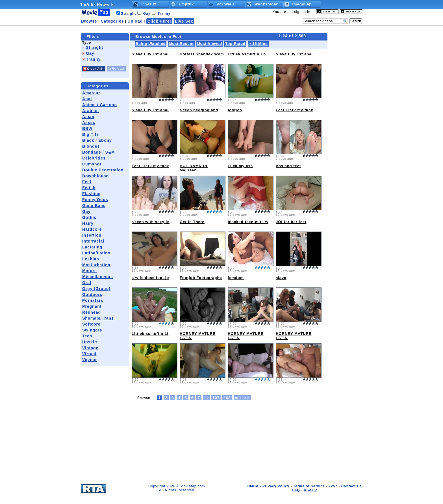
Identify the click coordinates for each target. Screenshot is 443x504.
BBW (87, 128)
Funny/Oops (95, 200)
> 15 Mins (258, 44)
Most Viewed (210, 44)
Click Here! (159, 21)
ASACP (310, 490)
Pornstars (93, 300)
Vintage (90, 348)
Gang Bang (94, 206)
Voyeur (90, 360)
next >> (242, 398)
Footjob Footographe (201, 278)
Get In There (192, 222)
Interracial (93, 241)
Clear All (95, 69)
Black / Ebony (97, 140)
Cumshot (92, 164)
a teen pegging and (199, 110)
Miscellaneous (98, 277)
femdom (236, 278)
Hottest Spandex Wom (202, 54)
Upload (135, 21)
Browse (89, 21)
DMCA (253, 486)
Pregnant (92, 306)
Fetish (89, 188)
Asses (89, 123)
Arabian (91, 111)
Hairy (88, 223)
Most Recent (181, 44)
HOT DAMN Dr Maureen (194, 168)
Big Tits (91, 134)
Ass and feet (288, 166)
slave (281, 278)
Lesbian (91, 259)
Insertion (92, 235)
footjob (235, 110)
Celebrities (94, 158)
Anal (87, 99)
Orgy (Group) (96, 289)
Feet (87, 182)
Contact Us (352, 486)
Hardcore (92, 229)
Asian (88, 117)
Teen (87, 336)
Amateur (91, 93)
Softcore (91, 324)
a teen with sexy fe (151, 222)
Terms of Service (309, 486)
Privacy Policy (276, 486)
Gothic (89, 217)
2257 (333, 486)
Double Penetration (103, 170)
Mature (90, 271)
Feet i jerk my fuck (294, 110)
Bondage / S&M (99, 152)
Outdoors (92, 294)
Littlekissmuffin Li (150, 334)
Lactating (92, 247)
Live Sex (184, 21)
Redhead (92, 312)
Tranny (164, 14)
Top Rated (235, 44)
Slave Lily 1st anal (150, 54)
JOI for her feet (291, 222)
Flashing (92, 194)
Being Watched (151, 44)
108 (227, 398)
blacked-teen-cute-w (248, 222)
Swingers (92, 330)
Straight (128, 14)
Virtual (89, 354)
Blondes (91, 146)
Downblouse (95, 176)
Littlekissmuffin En (247, 54)
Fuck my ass (240, 166)
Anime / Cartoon (100, 105)
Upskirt (90, 342)
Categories (112, 21)
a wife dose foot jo (150, 278)
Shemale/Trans (98, 318)
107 (216, 398)
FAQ (296, 490)
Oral (87, 283)
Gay (147, 14)
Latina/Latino (96, 253)
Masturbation (96, 265)
